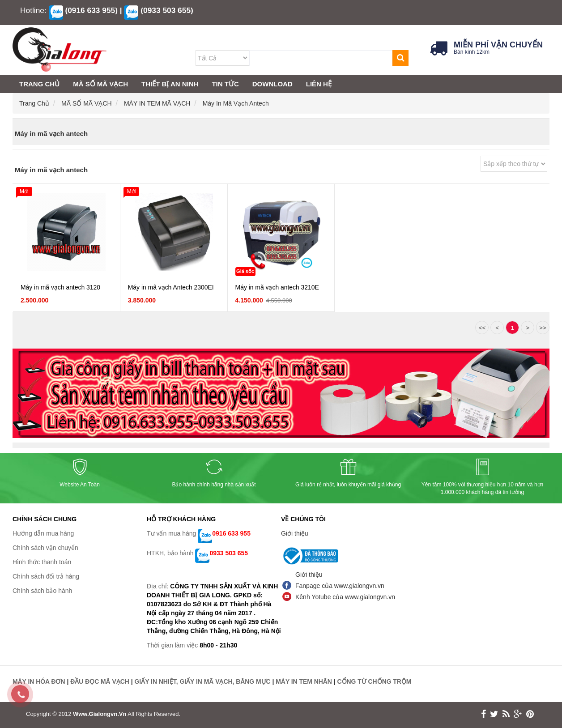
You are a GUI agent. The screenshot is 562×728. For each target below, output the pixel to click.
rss (506, 714)
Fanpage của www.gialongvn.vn (340, 586)
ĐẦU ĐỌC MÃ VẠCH (100, 681)
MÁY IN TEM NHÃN (306, 681)
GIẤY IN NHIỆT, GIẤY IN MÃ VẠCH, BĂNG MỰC (204, 681)
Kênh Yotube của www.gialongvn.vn (345, 597)
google (518, 714)
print (530, 714)
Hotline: (33, 10)
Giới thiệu (295, 533)
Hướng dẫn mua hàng (43, 533)
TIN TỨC (225, 84)
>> (543, 328)
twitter (494, 714)
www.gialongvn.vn (100, 713)
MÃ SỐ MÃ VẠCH (87, 103)
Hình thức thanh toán (42, 562)
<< (482, 328)
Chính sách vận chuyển (45, 548)
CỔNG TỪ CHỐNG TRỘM (377, 681)
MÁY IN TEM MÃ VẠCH (158, 103)
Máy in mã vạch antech (236, 103)
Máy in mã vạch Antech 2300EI (171, 288)
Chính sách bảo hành (42, 591)
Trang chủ (35, 103)
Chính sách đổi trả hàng (46, 576)
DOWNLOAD (272, 84)
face (483, 714)
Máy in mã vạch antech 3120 (61, 288)
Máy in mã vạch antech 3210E (278, 288)
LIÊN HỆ (319, 84)
